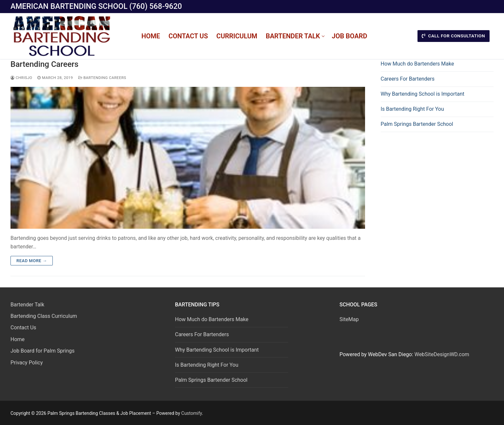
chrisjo (21, 78)
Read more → (32, 261)
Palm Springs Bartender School (417, 124)
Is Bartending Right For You (412, 109)
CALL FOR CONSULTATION (453, 36)
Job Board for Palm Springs (43, 351)
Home (18, 339)
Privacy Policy (27, 363)
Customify (192, 413)
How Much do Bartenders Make (417, 64)
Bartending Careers (44, 64)
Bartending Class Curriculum (44, 316)
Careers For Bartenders (408, 79)
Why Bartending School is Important (423, 94)
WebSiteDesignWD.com (442, 354)
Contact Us (23, 328)
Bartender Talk (27, 305)
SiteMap (349, 319)
